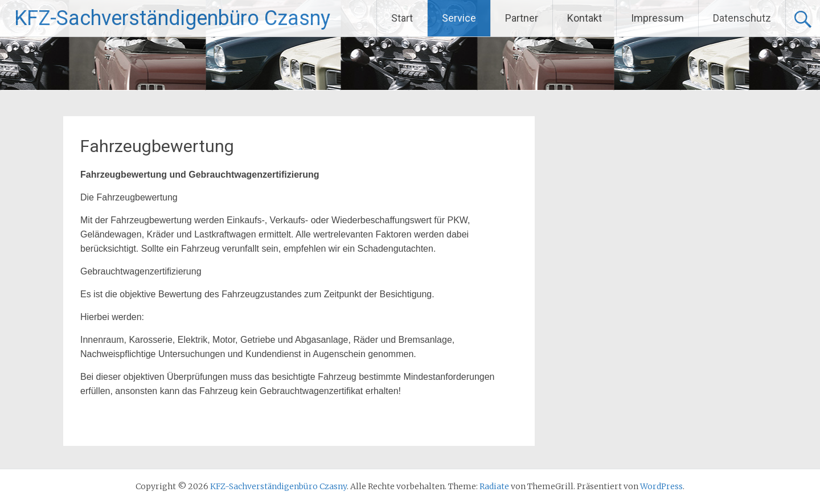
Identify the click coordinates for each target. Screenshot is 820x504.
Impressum (657, 18)
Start (402, 18)
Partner (522, 18)
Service (459, 18)
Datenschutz (742, 18)
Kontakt (585, 18)
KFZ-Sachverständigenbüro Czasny (172, 18)
